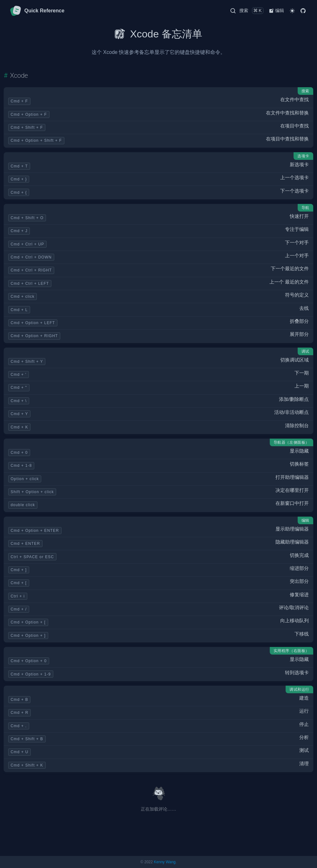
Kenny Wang (165, 862)
